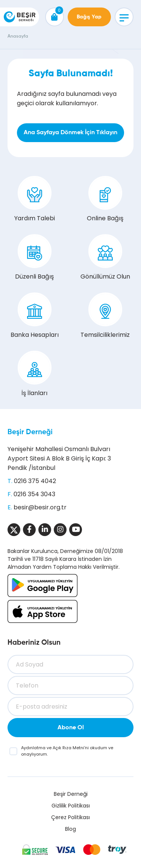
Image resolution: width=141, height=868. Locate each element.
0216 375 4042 (35, 481)
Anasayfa (18, 36)
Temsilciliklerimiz (105, 316)
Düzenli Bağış (34, 258)
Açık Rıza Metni (68, 748)
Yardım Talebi (35, 199)
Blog (70, 829)
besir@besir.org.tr (40, 507)
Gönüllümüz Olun (105, 258)
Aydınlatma (34, 748)
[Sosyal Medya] (14, 530)
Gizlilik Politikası (71, 806)
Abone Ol (71, 728)
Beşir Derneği (30, 432)
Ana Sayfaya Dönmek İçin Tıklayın (70, 133)
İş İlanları (35, 374)
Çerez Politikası (70, 817)
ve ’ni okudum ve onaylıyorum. (67, 751)
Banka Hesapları (35, 316)
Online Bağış (105, 199)
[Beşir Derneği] (20, 17)
